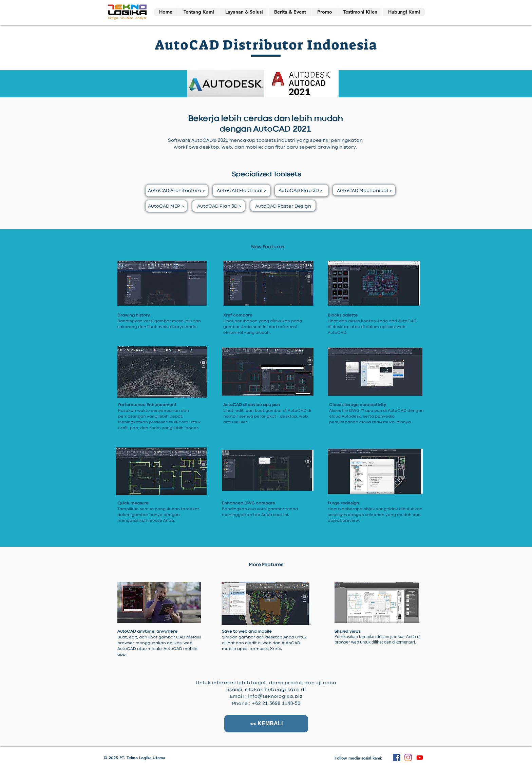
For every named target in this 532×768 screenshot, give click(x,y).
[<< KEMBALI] (266, 724)
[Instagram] (408, 757)
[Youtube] (420, 757)
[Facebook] (397, 757)
